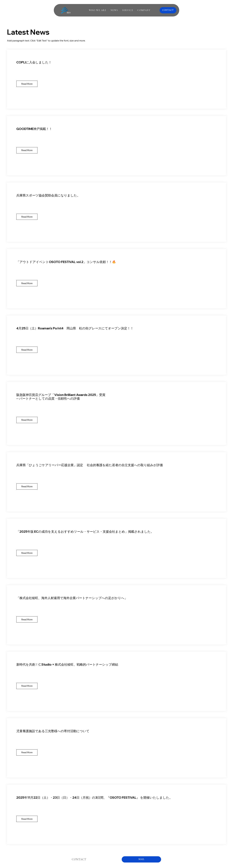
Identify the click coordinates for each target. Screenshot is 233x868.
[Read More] (27, 84)
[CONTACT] (168, 10)
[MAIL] (141, 859)
